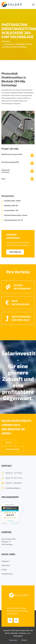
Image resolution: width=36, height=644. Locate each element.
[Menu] (33, 5)
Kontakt (9, 443)
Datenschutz (6, 565)
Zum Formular (15, 252)
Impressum (5, 561)
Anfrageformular (7, 574)
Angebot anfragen (12, 449)
